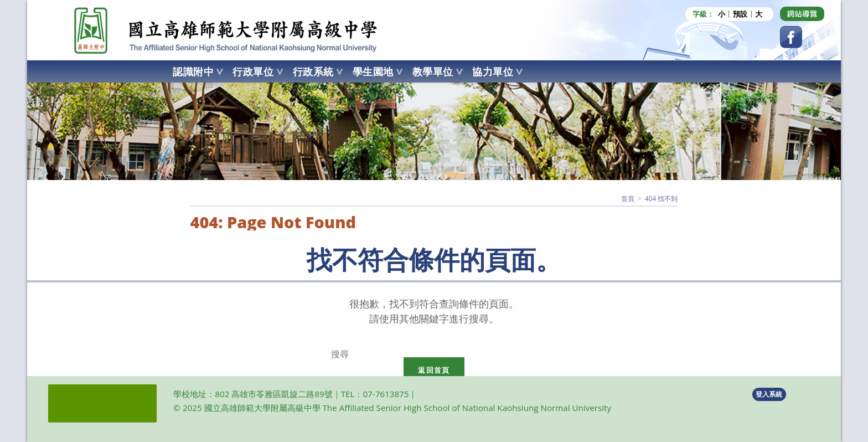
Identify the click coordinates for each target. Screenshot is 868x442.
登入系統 (769, 394)
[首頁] (628, 199)
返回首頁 (434, 370)
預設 (740, 14)
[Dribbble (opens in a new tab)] (802, 14)
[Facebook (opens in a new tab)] (791, 37)
